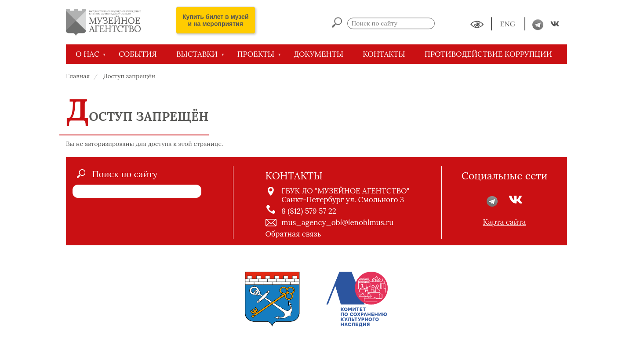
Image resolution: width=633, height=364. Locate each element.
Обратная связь (293, 234)
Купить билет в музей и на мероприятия (216, 20)
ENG (509, 24)
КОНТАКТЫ (384, 54)
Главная (78, 76)
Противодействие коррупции (488, 54)
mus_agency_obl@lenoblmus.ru (337, 222)
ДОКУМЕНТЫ (318, 54)
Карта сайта (505, 222)
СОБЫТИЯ (138, 54)
